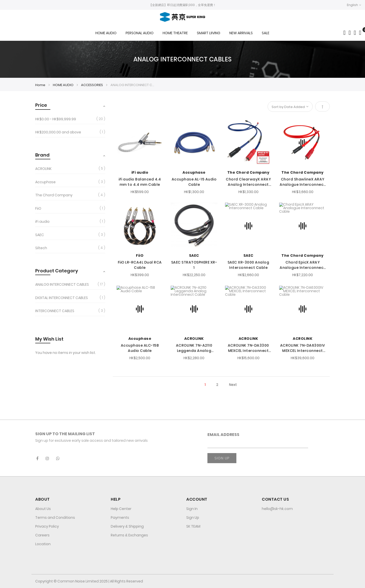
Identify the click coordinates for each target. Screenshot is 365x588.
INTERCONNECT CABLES (55, 311)
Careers (42, 535)
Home (41, 85)
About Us (43, 509)
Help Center (121, 509)
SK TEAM (193, 526)
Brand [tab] (42, 155)
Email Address (223, 435)
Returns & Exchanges (129, 535)
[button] (354, 5)
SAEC (194, 255)
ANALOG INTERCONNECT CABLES (62, 284)
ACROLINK (194, 339)
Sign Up (193, 518)
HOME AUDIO (64, 85)
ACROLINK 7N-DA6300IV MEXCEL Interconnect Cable (303, 348)
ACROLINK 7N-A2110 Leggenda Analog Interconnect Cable (194, 348)
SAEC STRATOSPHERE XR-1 (194, 265)
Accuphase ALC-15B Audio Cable (140, 348)
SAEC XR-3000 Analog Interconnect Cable (248, 265)
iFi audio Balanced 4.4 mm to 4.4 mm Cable (140, 182)
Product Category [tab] (57, 271)
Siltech (41, 248)
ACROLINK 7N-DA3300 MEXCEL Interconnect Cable (248, 348)
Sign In (192, 509)
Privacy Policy (47, 526)
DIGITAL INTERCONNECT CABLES (62, 298)
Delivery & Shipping (127, 526)
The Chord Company (248, 172)
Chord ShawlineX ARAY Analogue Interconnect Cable (303, 182)
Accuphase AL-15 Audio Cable (194, 182)
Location (43, 544)
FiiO (140, 255)
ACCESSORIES (92, 85)
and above (58, 132)
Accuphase (194, 172)
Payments (120, 518)
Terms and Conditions (55, 518)
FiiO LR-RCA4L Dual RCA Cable (140, 265)
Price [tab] (41, 105)
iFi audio (140, 172)
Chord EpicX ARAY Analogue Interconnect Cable (303, 265)
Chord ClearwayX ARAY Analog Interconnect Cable (248, 182)
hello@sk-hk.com (277, 509)
